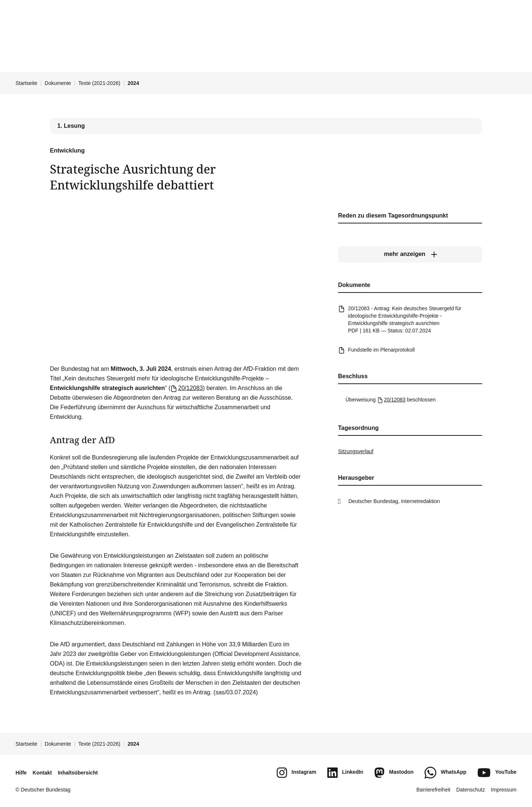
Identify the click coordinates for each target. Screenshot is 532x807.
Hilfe (21, 773)
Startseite (26, 83)
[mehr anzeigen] (410, 254)
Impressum (504, 790)
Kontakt (42, 773)
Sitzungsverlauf (356, 451)
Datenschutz (471, 790)
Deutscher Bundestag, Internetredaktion (394, 501)
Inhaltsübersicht (78, 773)
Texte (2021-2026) (99, 83)
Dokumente (58, 83)
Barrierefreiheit (433, 790)
